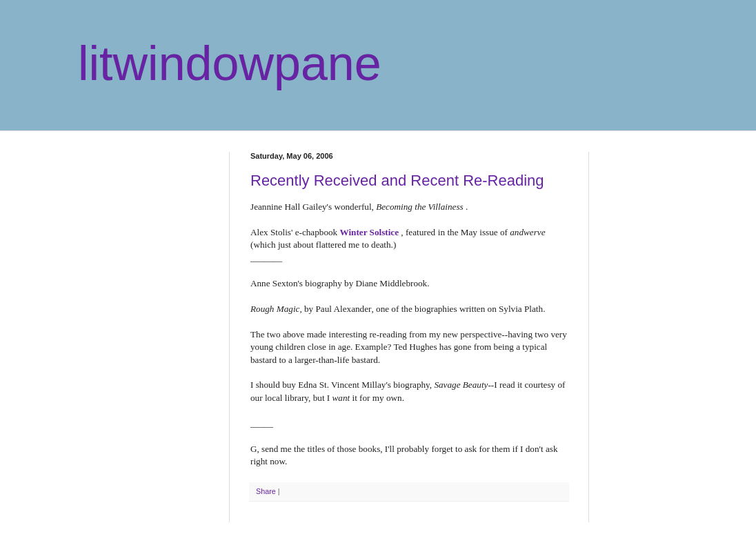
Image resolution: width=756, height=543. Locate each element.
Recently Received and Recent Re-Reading (397, 180)
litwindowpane (230, 63)
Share (266, 491)
